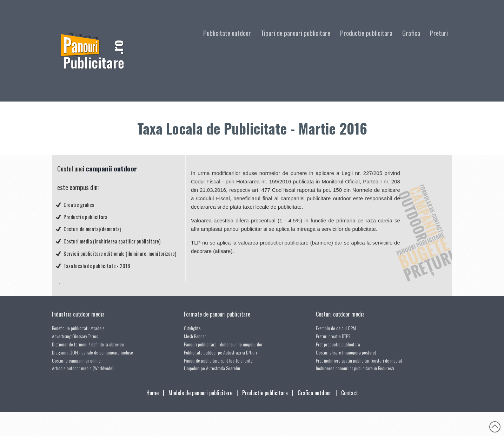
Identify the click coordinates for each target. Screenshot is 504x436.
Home (152, 393)
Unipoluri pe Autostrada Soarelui (212, 368)
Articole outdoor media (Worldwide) (83, 368)
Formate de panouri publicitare (217, 314)
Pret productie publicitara (338, 344)
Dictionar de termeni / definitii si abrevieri (88, 344)
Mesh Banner (195, 336)
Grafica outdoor (314, 393)
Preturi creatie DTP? (333, 336)
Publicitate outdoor (227, 33)
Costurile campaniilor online (76, 360)
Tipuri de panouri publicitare (296, 33)
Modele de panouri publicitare (200, 393)
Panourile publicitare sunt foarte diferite (218, 360)
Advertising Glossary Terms (75, 336)
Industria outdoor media (78, 314)
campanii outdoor (111, 168)
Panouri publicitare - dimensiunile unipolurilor (223, 344)
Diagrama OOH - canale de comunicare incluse (92, 352)
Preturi (439, 33)
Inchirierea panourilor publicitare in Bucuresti (355, 368)
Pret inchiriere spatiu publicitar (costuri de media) (359, 360)
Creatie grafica (79, 204)
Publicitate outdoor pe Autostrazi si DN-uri (220, 352)
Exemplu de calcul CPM (336, 328)
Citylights (192, 328)
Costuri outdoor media (340, 314)
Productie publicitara (366, 33)
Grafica (411, 33)
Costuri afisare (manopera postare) (346, 352)
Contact (350, 393)
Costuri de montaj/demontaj (92, 229)
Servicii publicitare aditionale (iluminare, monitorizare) (120, 253)
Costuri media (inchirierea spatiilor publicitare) (112, 241)
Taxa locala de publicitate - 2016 (97, 266)
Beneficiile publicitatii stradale (78, 328)
